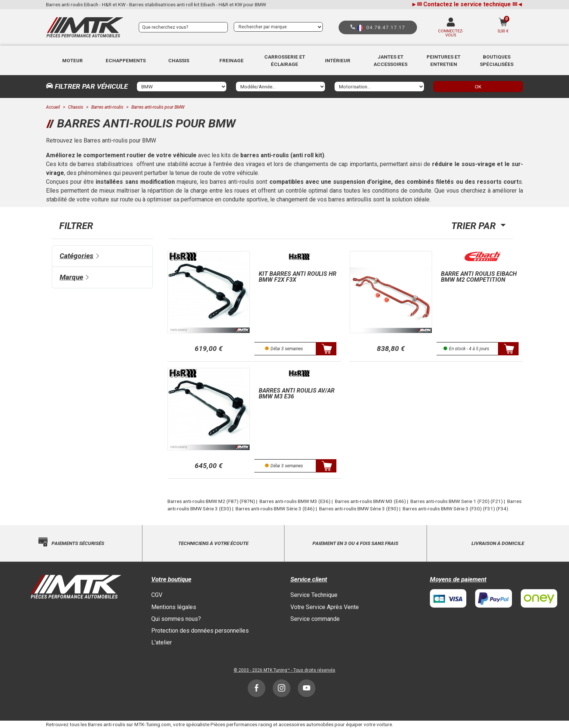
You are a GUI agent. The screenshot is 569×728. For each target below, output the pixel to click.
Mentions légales (174, 607)
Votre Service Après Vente (325, 607)
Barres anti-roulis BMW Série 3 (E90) (359, 509)
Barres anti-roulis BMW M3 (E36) (295, 501)
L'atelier (162, 642)
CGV (157, 595)
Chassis (179, 60)
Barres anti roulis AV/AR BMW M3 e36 (297, 393)
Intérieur (338, 60)
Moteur (73, 60)
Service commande (315, 619)
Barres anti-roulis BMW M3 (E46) (370, 501)
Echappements (126, 60)
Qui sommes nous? (176, 619)
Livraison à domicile (498, 543)
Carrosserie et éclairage (285, 60)
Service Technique (314, 595)
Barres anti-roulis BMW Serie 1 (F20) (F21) (457, 501)
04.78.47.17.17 (386, 27)
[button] (73, 60)
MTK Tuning (275, 670)
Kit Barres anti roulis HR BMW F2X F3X (298, 277)
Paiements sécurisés (78, 543)
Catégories (77, 256)
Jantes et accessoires (390, 60)
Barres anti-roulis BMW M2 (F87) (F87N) (211, 501)
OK (478, 87)
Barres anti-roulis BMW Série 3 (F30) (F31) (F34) (455, 509)
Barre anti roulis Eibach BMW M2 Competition (479, 277)
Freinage (232, 60)
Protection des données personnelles (200, 631)
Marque (71, 277)
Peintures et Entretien (443, 60)
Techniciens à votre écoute (213, 543)
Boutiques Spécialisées (497, 60)
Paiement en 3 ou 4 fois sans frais (355, 543)
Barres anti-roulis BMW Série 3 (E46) (275, 509)
